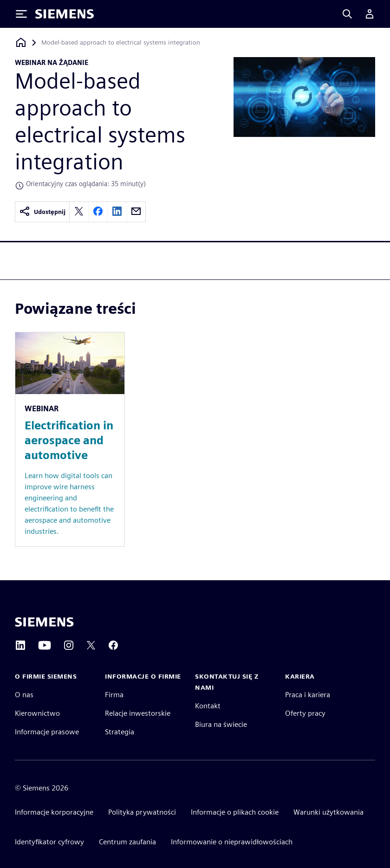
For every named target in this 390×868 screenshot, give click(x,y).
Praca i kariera (308, 695)
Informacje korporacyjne (54, 812)
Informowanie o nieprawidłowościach (232, 842)
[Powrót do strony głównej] (21, 42)
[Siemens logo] (65, 14)
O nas (24, 695)
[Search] (347, 14)
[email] (136, 212)
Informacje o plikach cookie (235, 812)
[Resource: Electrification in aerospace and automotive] (70, 439)
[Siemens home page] (44, 622)
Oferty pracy (305, 713)
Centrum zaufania (127, 842)
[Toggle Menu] (21, 14)
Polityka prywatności (142, 812)
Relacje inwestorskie (138, 713)
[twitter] (79, 212)
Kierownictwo (37, 713)
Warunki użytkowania (328, 812)
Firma (114, 695)
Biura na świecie (221, 724)
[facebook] (98, 212)
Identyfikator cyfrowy (49, 842)
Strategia (120, 732)
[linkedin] (117, 212)
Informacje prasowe (47, 732)
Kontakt (208, 706)
